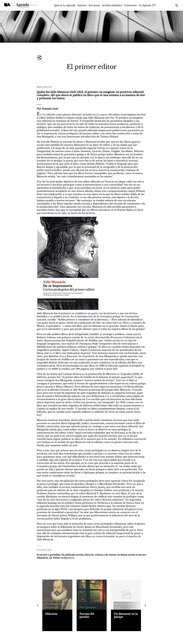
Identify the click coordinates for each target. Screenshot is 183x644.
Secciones (94, 5)
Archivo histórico (112, 5)
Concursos (131, 5)
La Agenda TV (147, 5)
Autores (82, 5)
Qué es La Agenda (65, 5)
